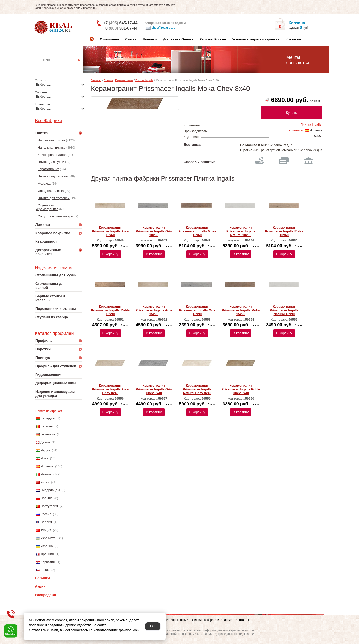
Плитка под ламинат (53, 176)
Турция (46, 530)
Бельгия (46, 426)
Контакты (293, 39)
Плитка (108, 80)
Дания (45, 442)
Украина (47, 546)
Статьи (131, 39)
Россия (46, 514)
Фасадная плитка (51, 191)
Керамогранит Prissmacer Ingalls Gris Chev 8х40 (154, 389)
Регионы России (213, 39)
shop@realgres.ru (160, 28)
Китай (45, 482)
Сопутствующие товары (56, 216)
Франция (47, 554)
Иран (44, 458)
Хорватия (47, 562)
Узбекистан (49, 538)
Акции (40, 586)
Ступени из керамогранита (47, 207)
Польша (46, 498)
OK (153, 626)
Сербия (46, 522)
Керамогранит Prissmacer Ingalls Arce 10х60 (110, 231)
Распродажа (45, 595)
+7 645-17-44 (120, 23)
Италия (46, 474)
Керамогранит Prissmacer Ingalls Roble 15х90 (110, 310)
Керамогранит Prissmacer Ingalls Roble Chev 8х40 (241, 389)
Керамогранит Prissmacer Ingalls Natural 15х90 (284, 310)
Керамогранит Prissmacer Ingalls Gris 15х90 (197, 310)
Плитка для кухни (51, 162)
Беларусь (47, 418)
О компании (109, 39)
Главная (96, 80)
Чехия (45, 570)
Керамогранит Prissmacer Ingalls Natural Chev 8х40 (197, 389)
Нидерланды (50, 490)
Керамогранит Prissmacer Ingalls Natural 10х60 (241, 231)
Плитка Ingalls (144, 80)
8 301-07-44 (121, 28)
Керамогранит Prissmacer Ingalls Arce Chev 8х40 (110, 389)
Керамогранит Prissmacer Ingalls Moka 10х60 (197, 231)
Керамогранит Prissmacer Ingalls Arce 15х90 (154, 310)
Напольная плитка (51, 147)
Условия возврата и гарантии (256, 39)
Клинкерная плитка (52, 155)
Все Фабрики (48, 121)
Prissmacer (296, 130)
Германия (48, 434)
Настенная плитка (64, 67)
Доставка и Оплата (178, 39)
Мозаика (44, 184)
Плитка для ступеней (54, 198)
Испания (47, 466)
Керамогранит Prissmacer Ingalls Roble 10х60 (284, 231)
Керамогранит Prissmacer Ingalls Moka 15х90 (241, 310)
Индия (45, 450)
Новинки (150, 39)
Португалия (49, 506)
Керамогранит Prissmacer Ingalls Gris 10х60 (154, 231)
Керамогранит (48, 169)
